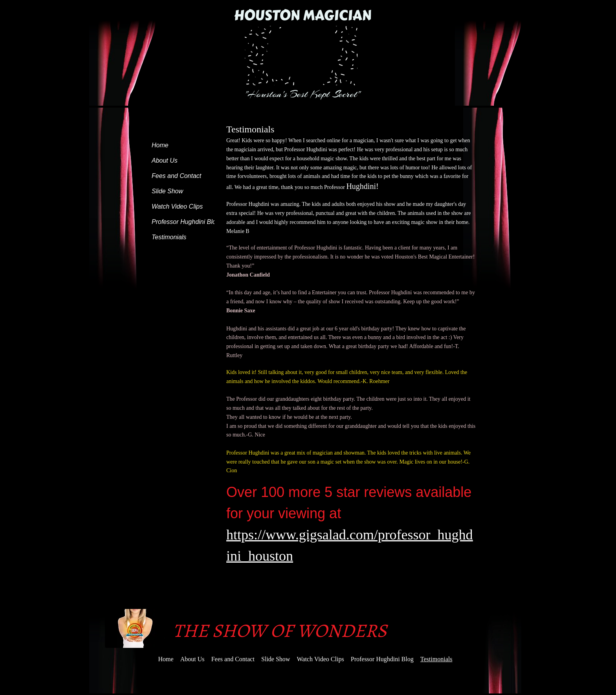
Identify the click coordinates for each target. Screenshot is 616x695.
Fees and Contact (176, 176)
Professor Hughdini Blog (186, 222)
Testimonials (169, 237)
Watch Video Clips (177, 206)
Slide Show (167, 191)
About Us (165, 160)
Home (160, 145)
